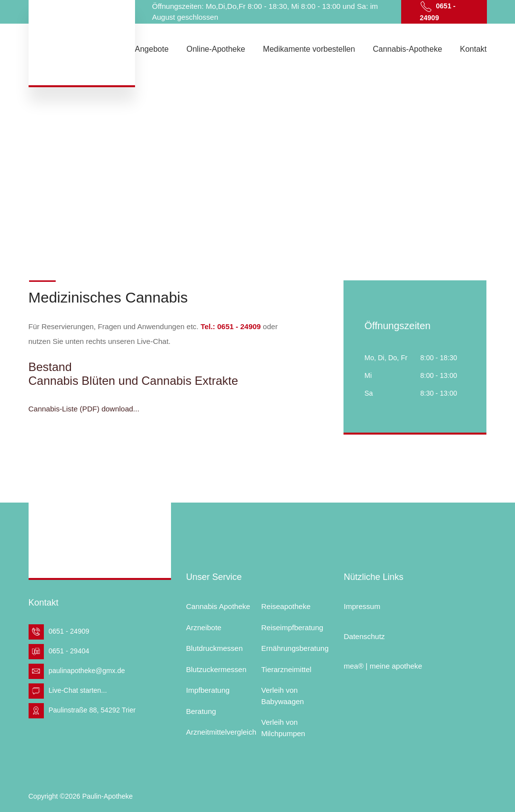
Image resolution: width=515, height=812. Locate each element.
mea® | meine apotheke (383, 666)
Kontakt (473, 49)
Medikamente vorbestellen (309, 49)
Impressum (362, 606)
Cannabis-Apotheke (408, 49)
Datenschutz (364, 636)
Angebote (152, 49)
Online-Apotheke (216, 49)
